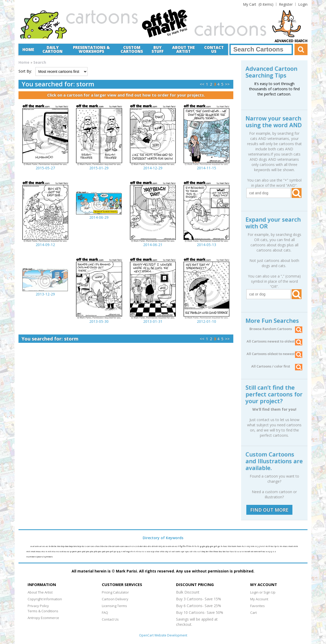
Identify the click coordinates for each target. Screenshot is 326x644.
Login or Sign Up (263, 592)
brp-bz (81, 546)
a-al (33, 546)
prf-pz (113, 551)
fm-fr (191, 546)
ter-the (209, 551)
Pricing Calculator (115, 592)
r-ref (123, 551)
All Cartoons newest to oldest (274, 341)
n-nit (49, 551)
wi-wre (255, 551)
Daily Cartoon (52, 49)
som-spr (180, 551)
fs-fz (197, 546)
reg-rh (130, 551)
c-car (88, 546)
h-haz (224, 546)
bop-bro (73, 546)
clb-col (111, 546)
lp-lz (277, 546)
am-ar (39, 546)
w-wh (248, 551)
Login (303, 4)
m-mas (284, 546)
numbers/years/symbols (40, 556)
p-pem (74, 551)
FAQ (105, 613)
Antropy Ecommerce (43, 618)
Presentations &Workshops (91, 49)
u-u (239, 551)
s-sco (148, 551)
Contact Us (214, 49)
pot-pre (106, 551)
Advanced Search (291, 41)
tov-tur (226, 551)
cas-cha (95, 546)
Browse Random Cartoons (276, 329)
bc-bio (58, 546)
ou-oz (67, 551)
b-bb (52, 546)
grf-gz (217, 546)
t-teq (203, 551)
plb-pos (98, 551)
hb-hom (232, 546)
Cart (253, 613)
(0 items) (258, 4)
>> (227, 84)
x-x (268, 551)
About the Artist (183, 49)
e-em (169, 546)
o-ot (62, 551)
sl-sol (172, 551)
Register (286, 4)
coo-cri (128, 546)
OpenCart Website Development (163, 635)
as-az (46, 546)
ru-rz (141, 551)
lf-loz (271, 546)
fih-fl (186, 546)
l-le (266, 546)
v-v (243, 551)
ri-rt (136, 551)
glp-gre (210, 546)
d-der (140, 546)
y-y (271, 551)
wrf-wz (262, 551)
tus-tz (234, 551)
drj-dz (163, 546)
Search (40, 62)
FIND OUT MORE (269, 510)
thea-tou (218, 551)
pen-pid (82, 551)
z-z (274, 551)
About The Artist (40, 592)
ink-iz (254, 546)
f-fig (180, 546)
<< (202, 84)
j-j (259, 546)
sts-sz (197, 551)
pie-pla (90, 551)
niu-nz (56, 551)
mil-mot (31, 551)
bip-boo (65, 546)
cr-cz (135, 546)
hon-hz (241, 546)
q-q (119, 551)
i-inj (248, 546)
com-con (120, 546)
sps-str (189, 551)
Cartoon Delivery (115, 599)
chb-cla (104, 546)
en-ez (175, 546)
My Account (259, 599)
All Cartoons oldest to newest (274, 354)
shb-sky (164, 551)
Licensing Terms (114, 606)
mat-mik (293, 546)
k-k (262, 546)
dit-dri (155, 546)
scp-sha (155, 551)
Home (28, 49)
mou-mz (41, 551)
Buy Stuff (158, 49)
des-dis (148, 546)
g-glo (203, 546)
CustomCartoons (132, 49)
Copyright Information (45, 599)
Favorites (258, 606)
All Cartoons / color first (277, 366)
